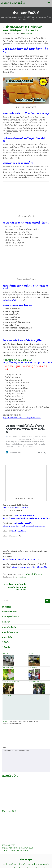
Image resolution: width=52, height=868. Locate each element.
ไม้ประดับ (6, 647)
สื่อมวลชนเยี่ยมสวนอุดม (36, 687)
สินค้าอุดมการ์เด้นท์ (8, 668)
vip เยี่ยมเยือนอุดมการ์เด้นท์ (11, 687)
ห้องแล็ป (9, 659)
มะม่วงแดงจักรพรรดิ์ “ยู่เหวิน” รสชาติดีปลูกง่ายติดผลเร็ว (26, 864)
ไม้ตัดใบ (6, 642)
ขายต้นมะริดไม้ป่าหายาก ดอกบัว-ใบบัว (18, 848)
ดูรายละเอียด (7, 722)
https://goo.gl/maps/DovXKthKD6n (30, 567)
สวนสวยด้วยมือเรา (20, 707)
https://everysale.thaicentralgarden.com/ (22, 418)
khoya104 (28, 33)
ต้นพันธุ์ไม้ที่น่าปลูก (34, 574)
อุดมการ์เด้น (7, 637)
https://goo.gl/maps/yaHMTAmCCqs (21, 559)
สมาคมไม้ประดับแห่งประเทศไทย (15, 851)
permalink (21, 577)
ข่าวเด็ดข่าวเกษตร (10, 612)
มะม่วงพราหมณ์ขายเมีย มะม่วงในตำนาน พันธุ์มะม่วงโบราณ (15, 587)
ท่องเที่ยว (6, 622)
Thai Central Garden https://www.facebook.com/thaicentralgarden (26, 517)
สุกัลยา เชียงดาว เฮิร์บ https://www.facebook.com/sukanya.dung (24, 525)
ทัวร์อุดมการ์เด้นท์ (34, 673)
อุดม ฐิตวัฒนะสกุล (10, 632)
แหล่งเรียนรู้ (34, 659)
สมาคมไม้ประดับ (9, 627)
